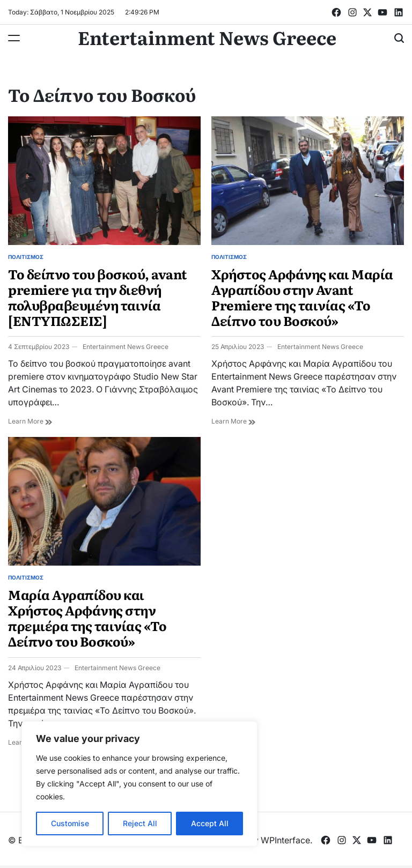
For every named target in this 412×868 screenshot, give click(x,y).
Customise (70, 823)
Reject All (140, 823)
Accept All (210, 823)
